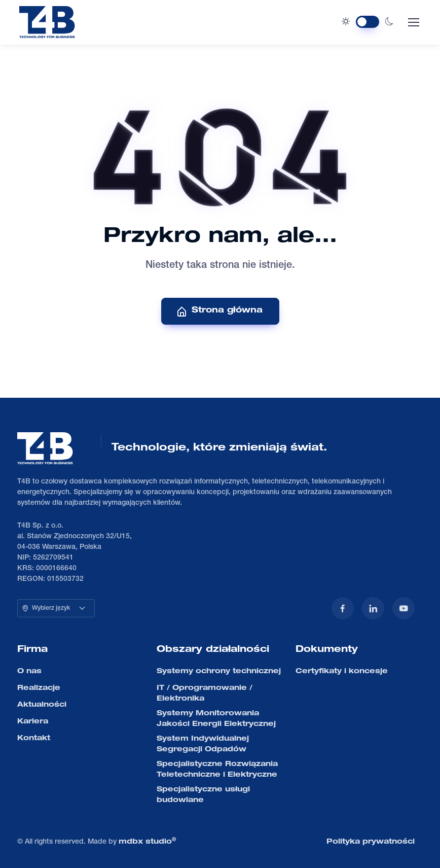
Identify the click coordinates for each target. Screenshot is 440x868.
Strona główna (219, 311)
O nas (29, 672)
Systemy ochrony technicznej (219, 672)
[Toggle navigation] (413, 22)
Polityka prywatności (371, 842)
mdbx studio (147, 842)
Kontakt (34, 739)
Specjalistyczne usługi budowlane (203, 795)
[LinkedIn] (373, 608)
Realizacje (39, 688)
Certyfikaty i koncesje (342, 672)
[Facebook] (343, 608)
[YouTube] (404, 608)
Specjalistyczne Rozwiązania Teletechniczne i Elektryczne (217, 770)
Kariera (33, 722)
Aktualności (42, 705)
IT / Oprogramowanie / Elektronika (205, 694)
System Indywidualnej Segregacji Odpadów (203, 744)
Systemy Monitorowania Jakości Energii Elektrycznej (216, 719)
